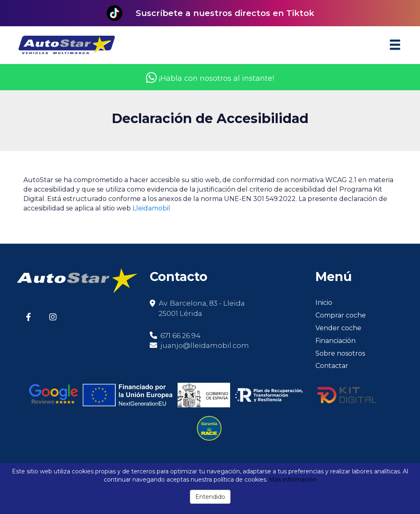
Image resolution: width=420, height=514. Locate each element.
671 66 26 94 (175, 336)
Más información (293, 480)
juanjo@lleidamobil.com (205, 345)
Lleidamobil (151, 208)
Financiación (336, 341)
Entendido (210, 497)
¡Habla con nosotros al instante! (210, 78)
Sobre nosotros (340, 353)
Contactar (332, 366)
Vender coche (338, 328)
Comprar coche (341, 315)
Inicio (324, 303)
